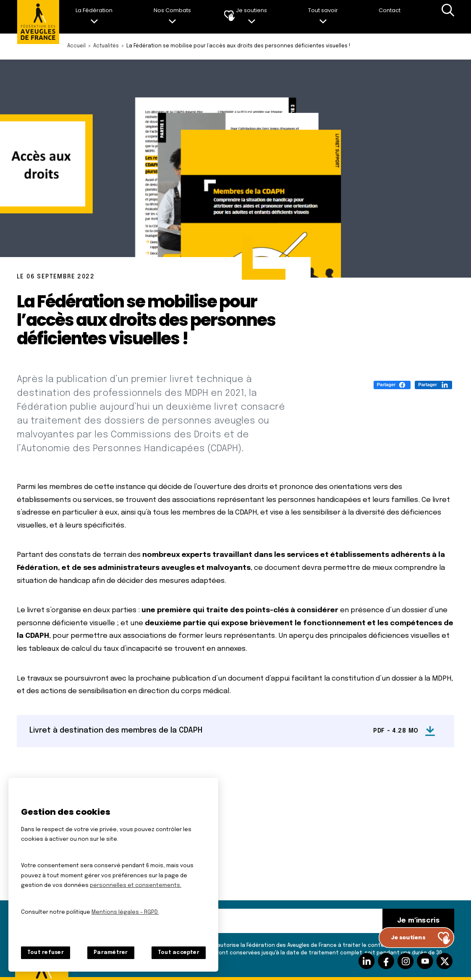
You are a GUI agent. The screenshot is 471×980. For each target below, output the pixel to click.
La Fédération (94, 10)
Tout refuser (46, 953)
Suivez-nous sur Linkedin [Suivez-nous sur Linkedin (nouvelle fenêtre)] (366, 961)
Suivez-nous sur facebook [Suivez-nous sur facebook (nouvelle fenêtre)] (386, 961)
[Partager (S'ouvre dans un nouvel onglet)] (392, 385)
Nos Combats (172, 10)
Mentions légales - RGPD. (125, 912)
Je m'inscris (418, 921)
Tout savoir (323, 10)
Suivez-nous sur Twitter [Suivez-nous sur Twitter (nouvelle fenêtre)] (445, 961)
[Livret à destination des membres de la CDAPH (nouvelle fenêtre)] (235, 731)
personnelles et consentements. (136, 885)
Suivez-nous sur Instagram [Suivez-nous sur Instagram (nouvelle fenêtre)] (406, 961)
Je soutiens (251, 10)
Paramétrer (111, 953)
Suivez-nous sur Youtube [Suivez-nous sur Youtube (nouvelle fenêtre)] (425, 961)
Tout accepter (179, 953)
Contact (390, 10)
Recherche (448, 17)
